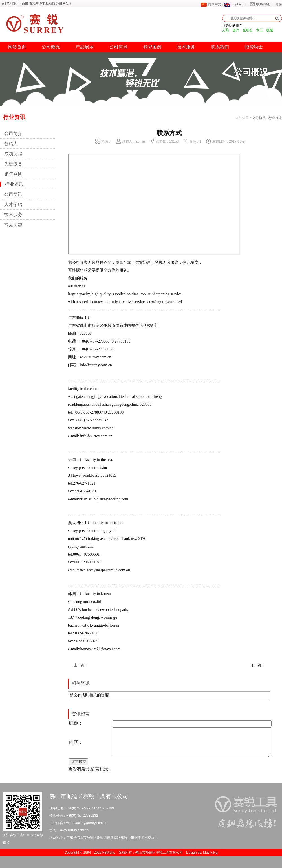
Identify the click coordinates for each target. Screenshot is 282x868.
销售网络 (13, 174)
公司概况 (51, 47)
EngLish (234, 4)
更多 (279, 4)
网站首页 (17, 47)
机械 (270, 30)
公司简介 (13, 133)
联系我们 (220, 47)
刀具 (226, 30)
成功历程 (13, 154)
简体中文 (211, 4)
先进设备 (13, 164)
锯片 (236, 30)
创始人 (11, 144)
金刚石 (248, 30)
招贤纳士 (254, 47)
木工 (259, 30)
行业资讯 (275, 118)
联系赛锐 (259, 4)
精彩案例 (152, 47)
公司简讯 (118, 47)
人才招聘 (13, 204)
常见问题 (13, 225)
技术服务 (186, 47)
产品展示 (85, 47)
